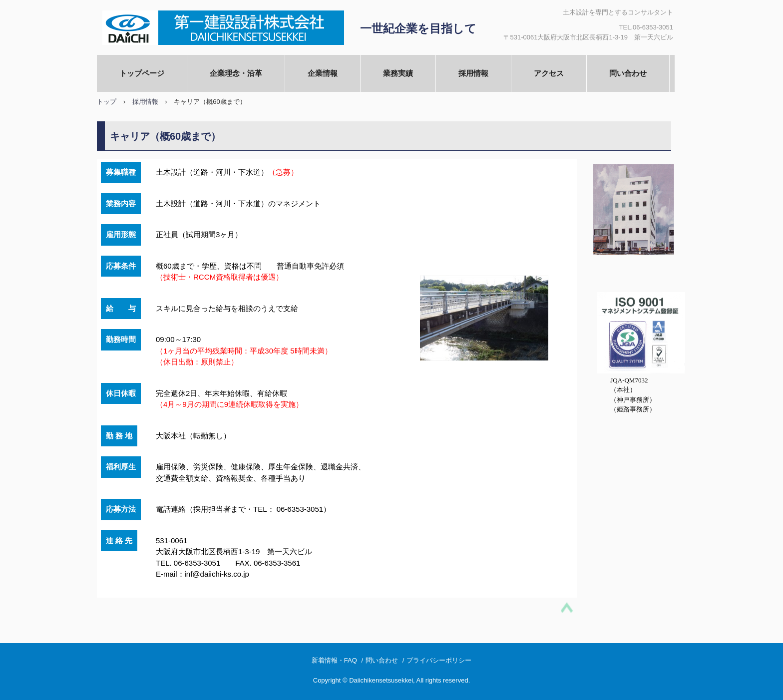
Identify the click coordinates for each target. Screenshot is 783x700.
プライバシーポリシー (439, 660)
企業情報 (323, 73)
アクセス (549, 73)
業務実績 (398, 73)
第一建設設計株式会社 (220, 28)
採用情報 (473, 73)
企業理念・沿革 (236, 73)
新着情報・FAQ (334, 660)
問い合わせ (628, 73)
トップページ (142, 73)
